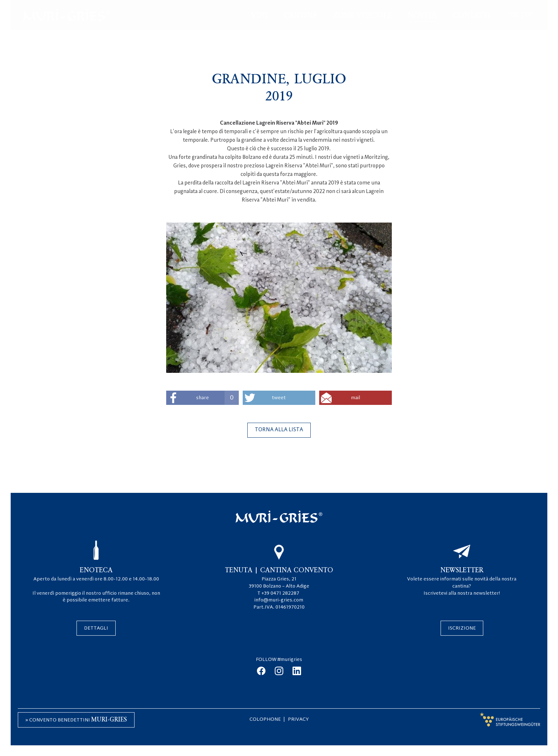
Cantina (301, 16)
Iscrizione (462, 628)
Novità (422, 16)
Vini (259, 16)
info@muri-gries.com (279, 600)
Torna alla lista (279, 430)
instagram (279, 671)
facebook (261, 671)
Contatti (472, 16)
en (528, 16)
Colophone (265, 719)
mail (356, 398)
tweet (279, 398)
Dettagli (96, 628)
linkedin (297, 671)
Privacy (298, 719)
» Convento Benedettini (76, 720)
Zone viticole (362, 16)
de (514, 16)
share (217, 398)
